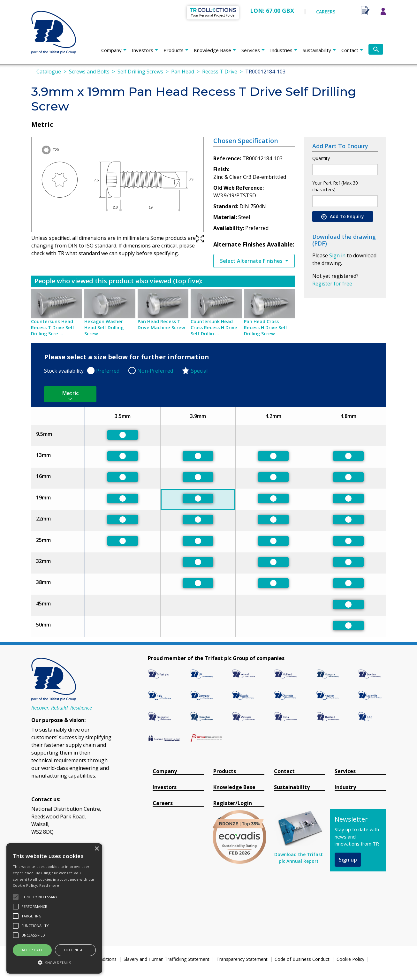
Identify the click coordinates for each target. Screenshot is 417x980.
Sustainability (317, 50)
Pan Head (183, 72)
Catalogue (49, 72)
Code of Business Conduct (302, 959)
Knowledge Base (212, 50)
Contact (350, 50)
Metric (70, 393)
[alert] (54, 908)
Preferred (108, 371)
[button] (54, 962)
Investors (143, 50)
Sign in (337, 255)
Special (199, 371)
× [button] (97, 849)
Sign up (348, 860)
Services (251, 50)
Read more (49, 885)
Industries (281, 50)
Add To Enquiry (343, 217)
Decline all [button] (75, 950)
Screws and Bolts (89, 72)
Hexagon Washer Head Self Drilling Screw (104, 327)
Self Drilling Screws (140, 72)
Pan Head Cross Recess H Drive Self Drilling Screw (266, 327)
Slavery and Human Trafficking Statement (167, 959)
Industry (345, 787)
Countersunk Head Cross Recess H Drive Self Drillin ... (214, 327)
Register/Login (233, 803)
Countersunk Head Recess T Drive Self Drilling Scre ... (53, 327)
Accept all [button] (32, 950)
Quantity (321, 158)
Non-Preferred (155, 371)
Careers (163, 803)
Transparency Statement (242, 959)
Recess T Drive (220, 72)
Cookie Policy (350, 959)
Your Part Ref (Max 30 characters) (335, 186)
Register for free (332, 284)
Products (174, 50)
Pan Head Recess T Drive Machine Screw (161, 324)
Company (111, 50)
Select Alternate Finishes (252, 261)
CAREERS (326, 12)
